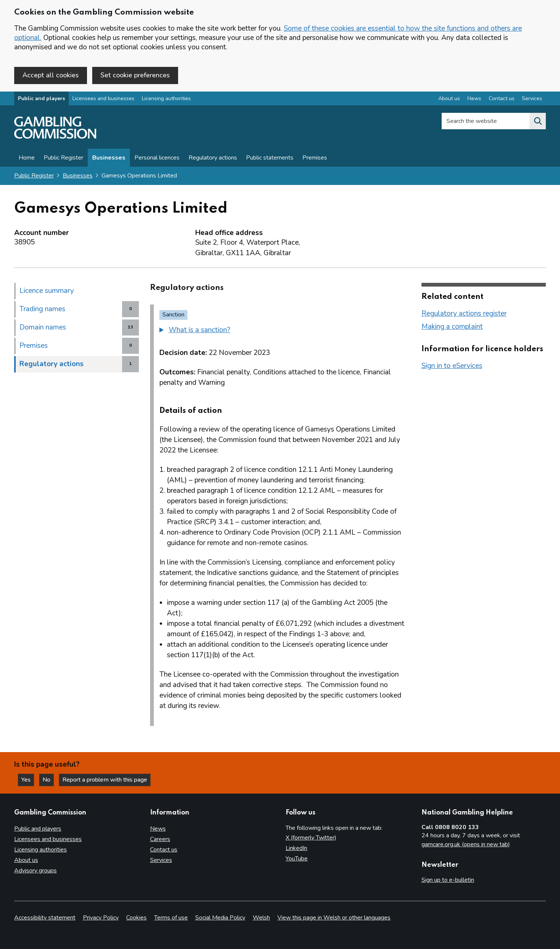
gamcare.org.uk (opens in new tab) (466, 844)
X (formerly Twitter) (311, 838)
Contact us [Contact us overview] (502, 98)
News (158, 829)
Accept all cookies (51, 75)
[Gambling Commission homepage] (55, 137)
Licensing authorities (166, 98)
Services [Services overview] (532, 98)
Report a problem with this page (105, 780)
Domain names (43, 327)
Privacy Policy (101, 918)
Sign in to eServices (452, 366)
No (48, 780)
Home (27, 158)
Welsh (261, 918)
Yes (28, 780)
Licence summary (47, 291)
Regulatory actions (213, 158)
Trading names (42, 309)
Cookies (136, 918)
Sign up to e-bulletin (448, 880)
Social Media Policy (220, 918)
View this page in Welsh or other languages (334, 918)
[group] (282, 331)
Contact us (164, 850)
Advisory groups (35, 871)
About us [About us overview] (449, 98)
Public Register (63, 158)
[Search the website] (538, 121)
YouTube (297, 859)
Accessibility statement (45, 918)
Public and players (41, 98)
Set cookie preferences (135, 75)
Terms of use (171, 918)
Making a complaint (452, 327)
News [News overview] (474, 98)
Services (161, 860)
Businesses (109, 158)
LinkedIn (296, 848)
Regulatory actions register (464, 313)
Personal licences (157, 158)
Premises (315, 158)
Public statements (270, 158)
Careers (160, 839)
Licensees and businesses (103, 98)
